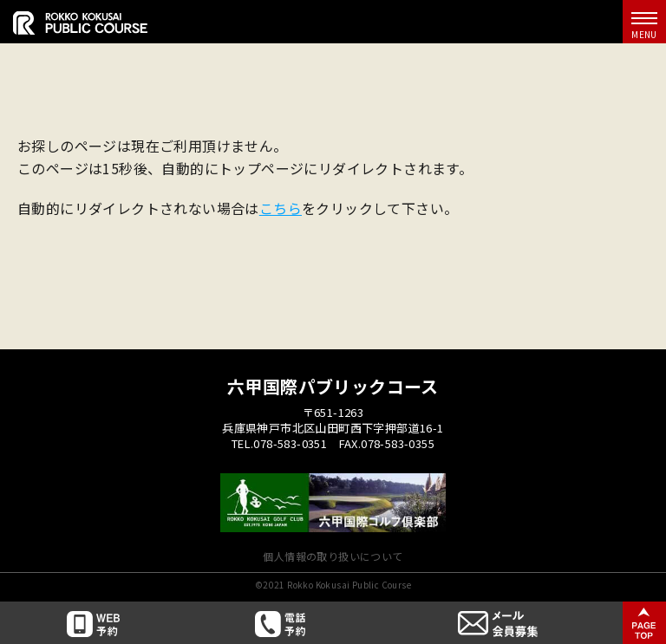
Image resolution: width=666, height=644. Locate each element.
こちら (281, 208)
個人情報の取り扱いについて (333, 556)
